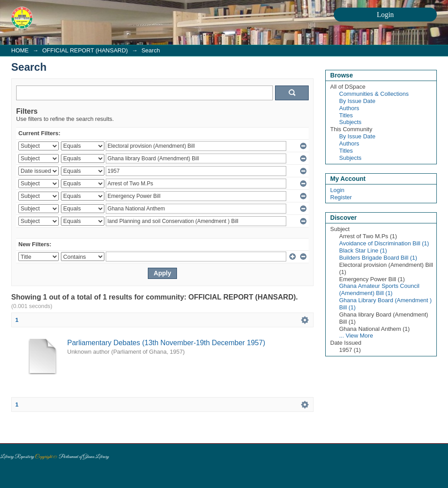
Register (341, 197)
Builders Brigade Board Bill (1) (378, 258)
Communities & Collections (374, 94)
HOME (20, 50)
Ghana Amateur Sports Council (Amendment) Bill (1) (379, 289)
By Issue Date (357, 101)
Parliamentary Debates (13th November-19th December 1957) (166, 343)
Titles (346, 115)
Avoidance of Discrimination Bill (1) (384, 243)
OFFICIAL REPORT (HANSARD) (85, 50)
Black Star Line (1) (363, 250)
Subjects (350, 122)
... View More (356, 336)
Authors (349, 108)
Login (337, 190)
